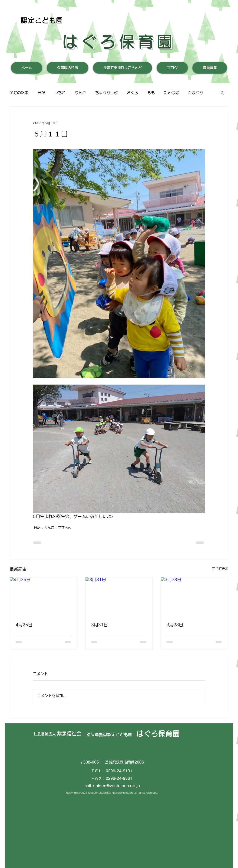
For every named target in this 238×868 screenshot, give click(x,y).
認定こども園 (42, 20)
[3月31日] (119, 596)
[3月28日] (194, 596)
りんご (80, 93)
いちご (60, 93)
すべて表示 (220, 569)
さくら (132, 93)
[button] (222, 93)
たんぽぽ (172, 93)
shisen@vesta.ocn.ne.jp (117, 786)
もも (151, 93)
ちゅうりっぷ (106, 93)
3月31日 (99, 625)
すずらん (65, 528)
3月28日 (175, 625)
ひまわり (196, 93)
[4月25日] (44, 596)
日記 (41, 93)
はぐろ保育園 (119, 42)
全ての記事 (19, 93)
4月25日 (24, 625)
